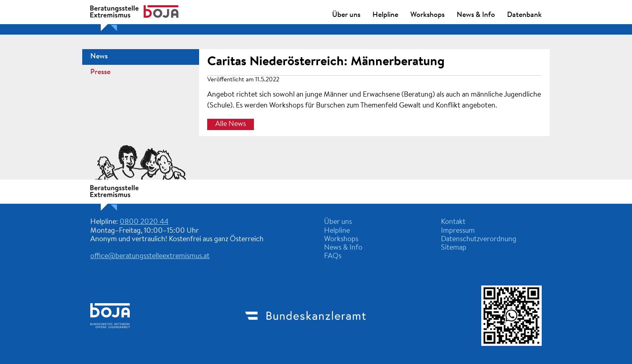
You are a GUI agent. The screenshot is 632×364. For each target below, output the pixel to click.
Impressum (458, 231)
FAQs (333, 256)
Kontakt (453, 222)
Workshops (427, 15)
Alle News (231, 124)
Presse (100, 72)
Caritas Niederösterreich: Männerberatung (326, 62)
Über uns (346, 15)
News (99, 57)
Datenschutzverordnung (479, 240)
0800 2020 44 (144, 222)
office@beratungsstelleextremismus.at (150, 256)
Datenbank (524, 15)
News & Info (476, 15)
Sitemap (454, 248)
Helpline (385, 15)
